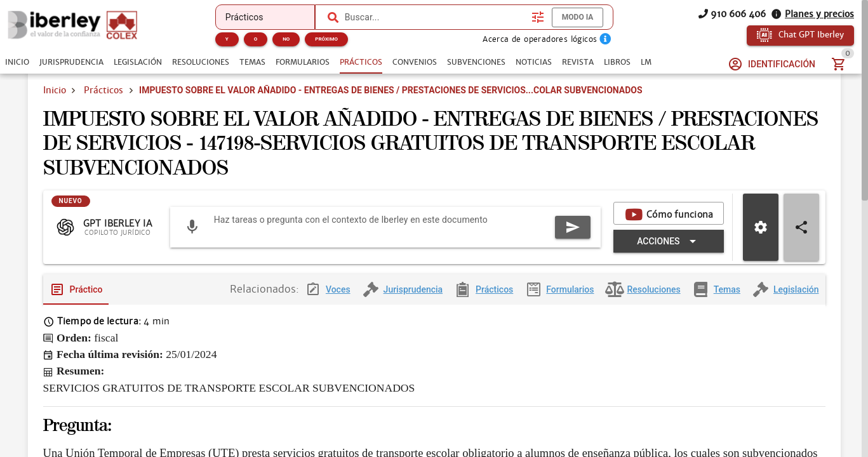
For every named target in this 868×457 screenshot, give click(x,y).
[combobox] (435, 17)
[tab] (17, 62)
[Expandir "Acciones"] (668, 251)
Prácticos (103, 90)
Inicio (55, 90)
